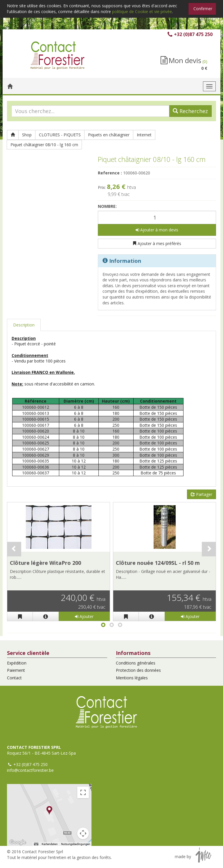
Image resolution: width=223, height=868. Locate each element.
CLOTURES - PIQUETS (60, 135)
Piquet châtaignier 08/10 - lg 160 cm (44, 145)
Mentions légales (132, 678)
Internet (144, 135)
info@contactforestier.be (30, 770)
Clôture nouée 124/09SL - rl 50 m (158, 563)
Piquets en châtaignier (109, 135)
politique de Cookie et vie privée (142, 11)
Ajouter (84, 616)
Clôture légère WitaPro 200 (45, 563)
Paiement (16, 670)
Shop (27, 135)
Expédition (17, 663)
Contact (14, 678)
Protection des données (138, 670)
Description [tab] (24, 325)
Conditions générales (136, 663)
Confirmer (203, 9)
